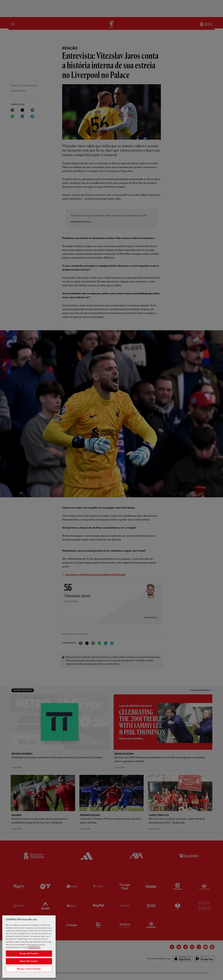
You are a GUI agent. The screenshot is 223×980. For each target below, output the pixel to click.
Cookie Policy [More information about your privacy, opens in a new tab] (34, 948)
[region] (29, 947)
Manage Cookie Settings (29, 969)
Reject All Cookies (29, 962)
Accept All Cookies (29, 954)
